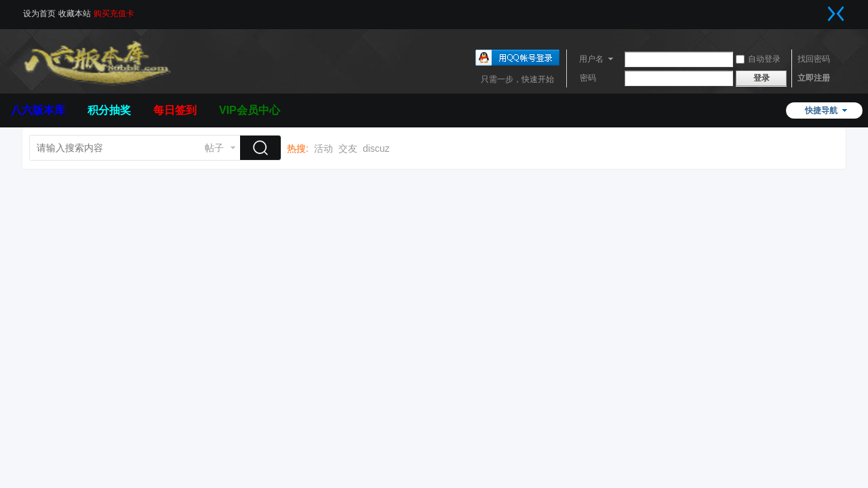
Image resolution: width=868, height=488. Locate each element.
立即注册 (814, 78)
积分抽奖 (109, 110)
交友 (348, 148)
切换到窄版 (836, 14)
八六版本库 (38, 110)
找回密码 (814, 59)
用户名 (591, 59)
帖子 (214, 148)
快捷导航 (821, 110)
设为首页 (39, 14)
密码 (588, 78)
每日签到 (175, 110)
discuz (376, 148)
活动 (323, 148)
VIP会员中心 (250, 110)
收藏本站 (75, 14)
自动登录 (758, 59)
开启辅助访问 (823, 9)
